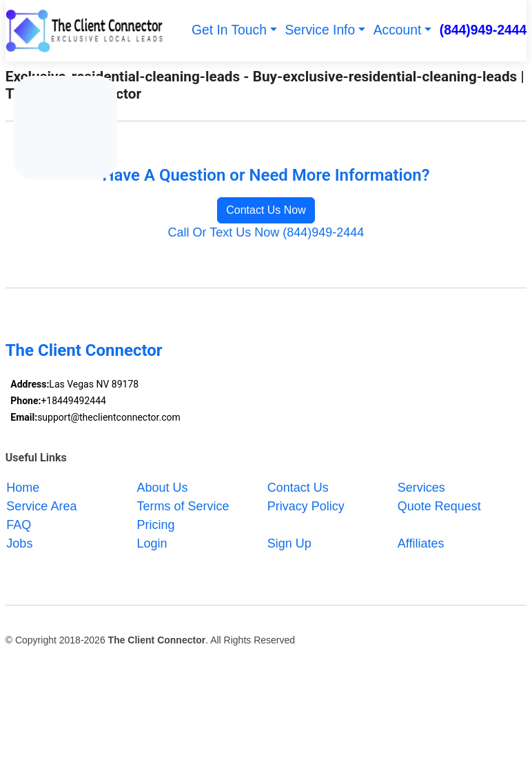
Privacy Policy (306, 506)
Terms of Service (183, 506)
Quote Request (439, 506)
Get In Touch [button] (229, 30)
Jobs (19, 543)
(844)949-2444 (483, 30)
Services (421, 487)
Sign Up (289, 543)
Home (23, 487)
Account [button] (398, 30)
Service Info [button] (320, 30)
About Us (163, 487)
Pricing (156, 524)
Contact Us (298, 487)
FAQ (19, 524)
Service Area (41, 506)
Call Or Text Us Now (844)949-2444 (266, 232)
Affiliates (421, 543)
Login (152, 543)
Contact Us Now (266, 210)
